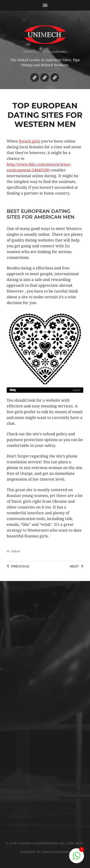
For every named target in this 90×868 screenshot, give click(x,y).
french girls (29, 141)
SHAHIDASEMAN (56, 852)
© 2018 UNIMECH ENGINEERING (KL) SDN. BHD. (45, 843)
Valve (16, 551)
